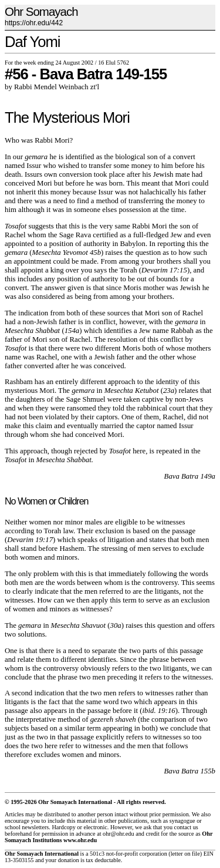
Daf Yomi (32, 42)
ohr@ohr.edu (118, 834)
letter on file (185, 854)
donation (69, 860)
